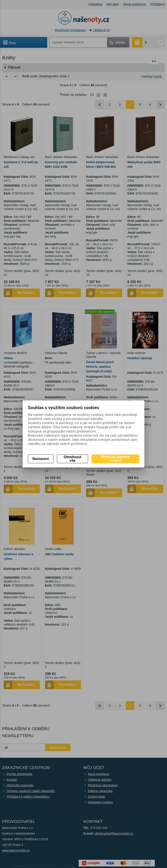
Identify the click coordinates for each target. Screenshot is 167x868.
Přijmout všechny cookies (115, 459)
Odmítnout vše (73, 459)
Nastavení (41, 459)
